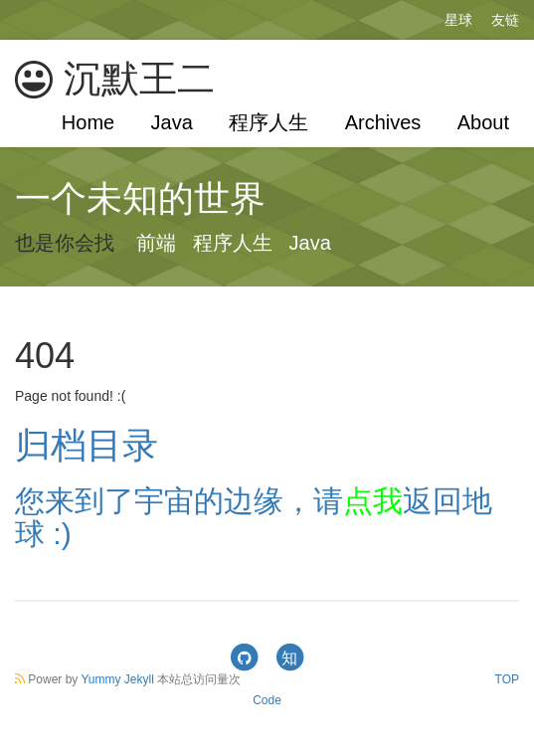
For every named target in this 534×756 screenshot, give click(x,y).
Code (267, 700)
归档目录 (87, 445)
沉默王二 (115, 79)
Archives (383, 122)
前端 (156, 243)
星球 (458, 20)
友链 (505, 20)
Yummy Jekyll (117, 679)
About (483, 122)
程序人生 (268, 122)
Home (88, 122)
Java (172, 122)
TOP (507, 679)
